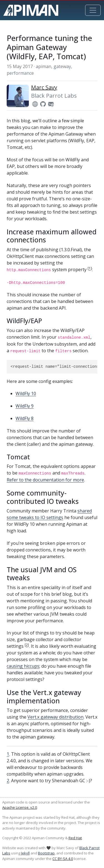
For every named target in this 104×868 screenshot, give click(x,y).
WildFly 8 (25, 418)
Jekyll (25, 853)
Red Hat (75, 838)
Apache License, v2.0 (20, 807)
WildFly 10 (26, 393)
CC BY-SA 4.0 (63, 859)
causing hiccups (23, 666)
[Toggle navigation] (93, 10)
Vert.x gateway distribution (55, 717)
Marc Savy (44, 87)
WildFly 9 (25, 406)
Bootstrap (46, 853)
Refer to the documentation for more (45, 480)
